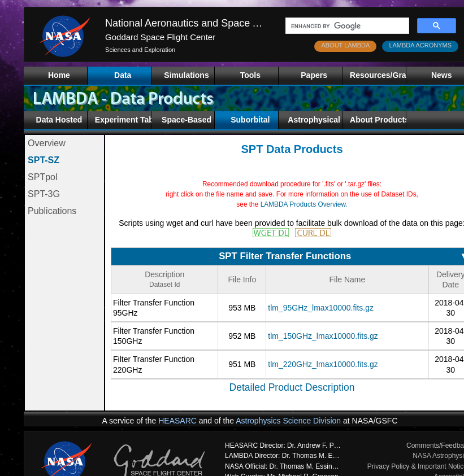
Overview (47, 143)
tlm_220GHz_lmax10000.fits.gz (323, 364)
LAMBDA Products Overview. (304, 204)
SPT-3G (44, 194)
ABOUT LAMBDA (345, 45)
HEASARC (177, 421)
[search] (346, 26)
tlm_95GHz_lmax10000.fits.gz (321, 308)
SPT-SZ (44, 160)
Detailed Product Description (292, 387)
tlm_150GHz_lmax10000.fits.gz (323, 336)
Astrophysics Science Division (288, 421)
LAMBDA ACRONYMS (420, 45)
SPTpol (42, 177)
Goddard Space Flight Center (160, 37)
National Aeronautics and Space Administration (211, 23)
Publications (52, 211)
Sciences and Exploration (140, 50)
